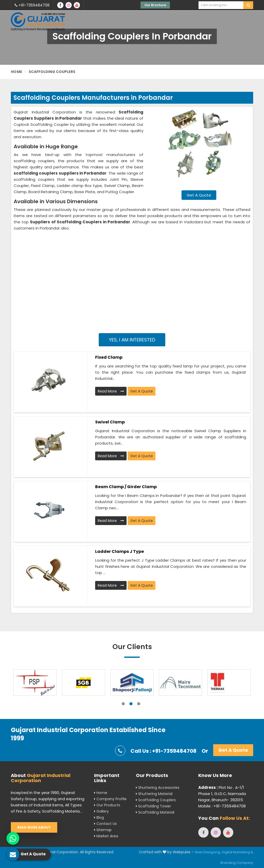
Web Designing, (208, 852)
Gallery (101, 811)
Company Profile (110, 799)
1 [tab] (123, 704)
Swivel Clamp (110, 422)
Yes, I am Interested (132, 340)
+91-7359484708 (32, 5)
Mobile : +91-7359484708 (222, 806)
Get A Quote (199, 195)
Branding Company (237, 863)
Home (16, 72)
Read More (111, 391)
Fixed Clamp (109, 357)
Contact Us (105, 824)
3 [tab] (139, 704)
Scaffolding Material (155, 812)
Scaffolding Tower (153, 806)
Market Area (106, 836)
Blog (99, 817)
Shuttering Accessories (158, 788)
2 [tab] (131, 704)
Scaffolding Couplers (156, 800)
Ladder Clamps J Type (119, 551)
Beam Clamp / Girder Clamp (126, 487)
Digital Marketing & (238, 852)
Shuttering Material (154, 794)
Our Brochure (155, 5)
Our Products (107, 805)
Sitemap (103, 830)
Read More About (34, 827)
